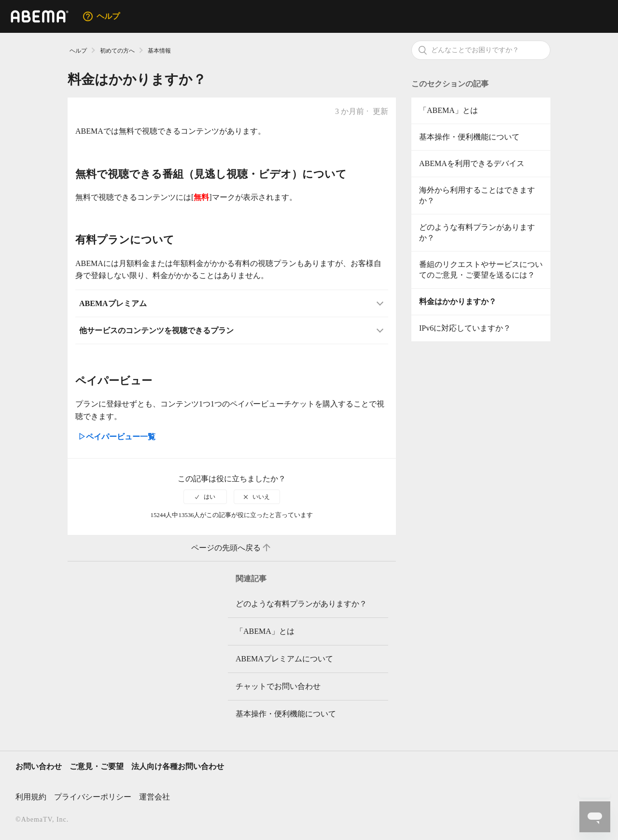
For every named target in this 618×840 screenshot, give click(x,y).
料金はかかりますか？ (458, 301)
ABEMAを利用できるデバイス (472, 163)
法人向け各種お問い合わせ (178, 766)
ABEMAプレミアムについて (284, 659)
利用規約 (31, 797)
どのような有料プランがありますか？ (477, 232)
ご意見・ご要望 (97, 766)
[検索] (481, 50)
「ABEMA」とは (449, 110)
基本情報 (159, 51)
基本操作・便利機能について (469, 137)
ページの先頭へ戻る (232, 548)
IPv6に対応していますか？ (465, 328)
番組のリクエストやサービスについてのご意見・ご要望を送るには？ (481, 270)
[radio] (205, 497)
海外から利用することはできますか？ (477, 195)
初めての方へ (117, 51)
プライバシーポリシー (93, 797)
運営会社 (154, 797)
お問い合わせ (39, 766)
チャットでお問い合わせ (278, 686)
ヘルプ (78, 51)
